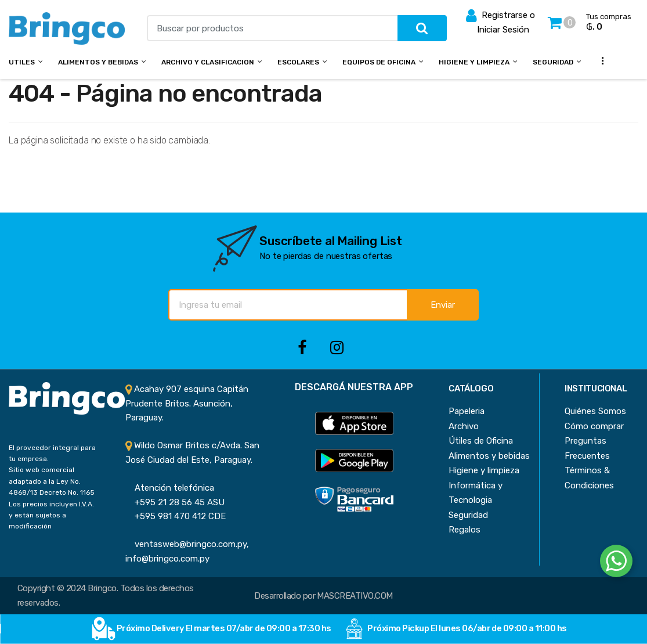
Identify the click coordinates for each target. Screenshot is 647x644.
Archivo (464, 426)
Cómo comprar (594, 426)
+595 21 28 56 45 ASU (175, 502)
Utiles (22, 62)
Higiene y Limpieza (474, 62)
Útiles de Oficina (481, 441)
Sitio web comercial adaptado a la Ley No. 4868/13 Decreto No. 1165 (52, 481)
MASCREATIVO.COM (355, 596)
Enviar (443, 305)
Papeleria (467, 411)
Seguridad (553, 62)
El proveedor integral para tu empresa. (52, 453)
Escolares (298, 62)
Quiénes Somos (595, 411)
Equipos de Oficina (379, 62)
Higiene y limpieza (484, 470)
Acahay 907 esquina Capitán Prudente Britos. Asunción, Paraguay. (187, 403)
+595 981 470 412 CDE (176, 516)
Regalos (465, 530)
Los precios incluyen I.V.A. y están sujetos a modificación (51, 515)
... (599, 61)
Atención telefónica (170, 488)
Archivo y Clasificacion (208, 62)
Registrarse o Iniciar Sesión (500, 21)
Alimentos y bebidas (98, 62)
